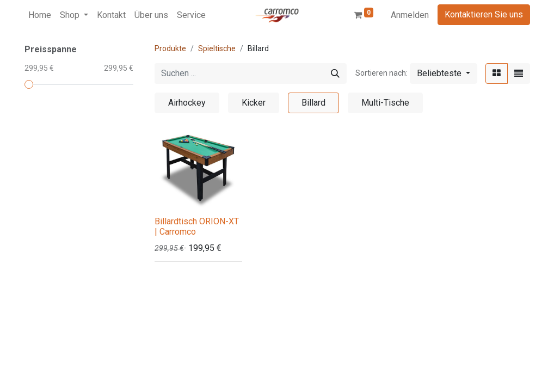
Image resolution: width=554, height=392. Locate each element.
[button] (444, 73)
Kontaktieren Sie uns (484, 14)
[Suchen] (335, 73)
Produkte (170, 48)
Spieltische (217, 48)
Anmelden (410, 15)
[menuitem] (40, 15)
